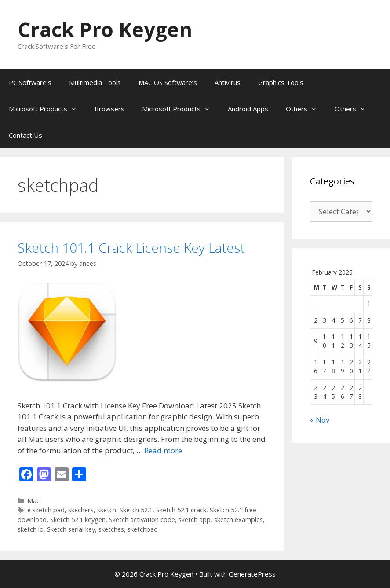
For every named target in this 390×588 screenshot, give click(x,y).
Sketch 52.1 (136, 510)
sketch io (31, 529)
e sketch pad (46, 510)
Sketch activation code (142, 520)
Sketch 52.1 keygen (78, 520)
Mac (33, 501)
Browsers (109, 109)
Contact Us (26, 135)
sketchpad (143, 529)
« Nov (320, 420)
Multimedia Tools (95, 82)
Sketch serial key (71, 529)
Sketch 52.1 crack (181, 510)
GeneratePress (252, 574)
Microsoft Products (47, 109)
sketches (111, 529)
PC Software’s (30, 82)
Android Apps (248, 109)
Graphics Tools (281, 82)
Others (306, 109)
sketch (107, 510)
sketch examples (239, 520)
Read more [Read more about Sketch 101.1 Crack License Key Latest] (163, 450)
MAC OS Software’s (168, 82)
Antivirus (228, 82)
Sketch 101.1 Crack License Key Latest (131, 248)
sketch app (195, 520)
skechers (81, 510)
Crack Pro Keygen (105, 29)
